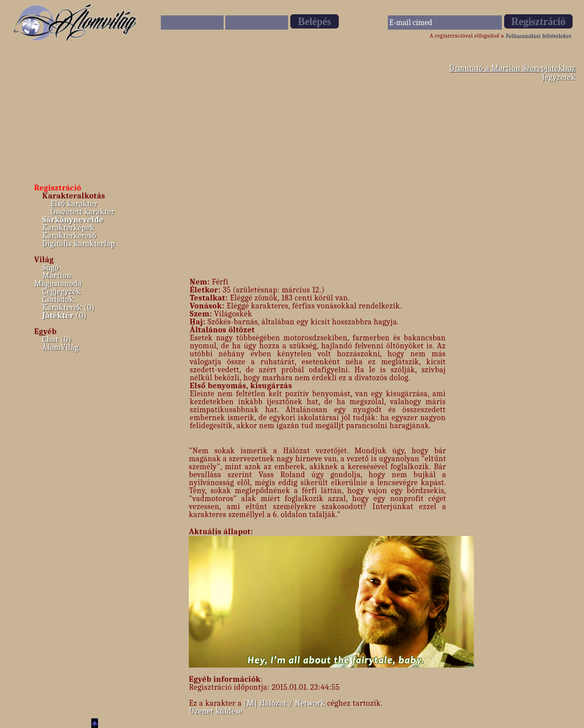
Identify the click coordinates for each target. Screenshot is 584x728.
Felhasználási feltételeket (538, 36)
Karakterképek (68, 228)
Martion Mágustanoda (58, 280)
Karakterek (62, 308)
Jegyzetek (559, 78)
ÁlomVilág (60, 347)
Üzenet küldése (216, 711)
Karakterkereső (69, 236)
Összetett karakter (83, 212)
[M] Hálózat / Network (284, 703)
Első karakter (74, 204)
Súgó (50, 268)
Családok (58, 300)
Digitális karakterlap (79, 244)
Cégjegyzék (61, 292)
